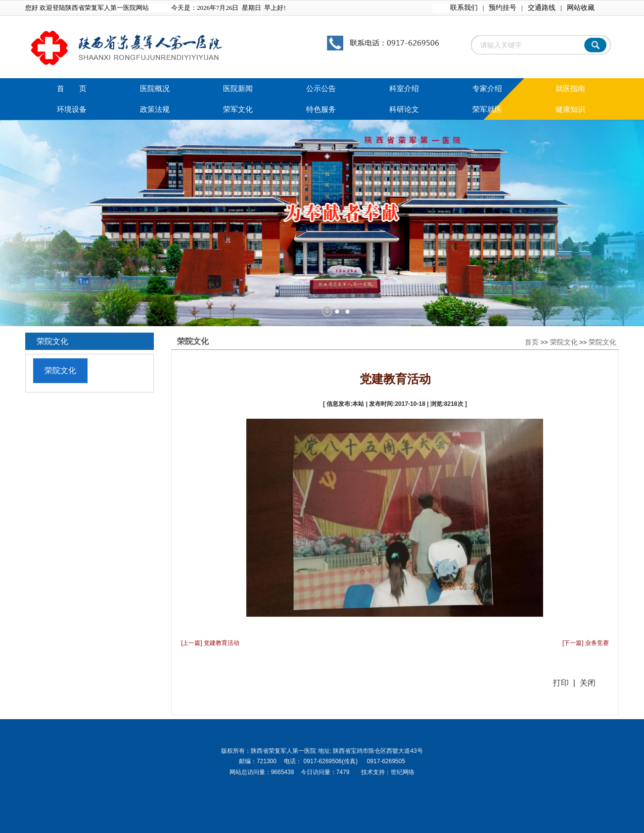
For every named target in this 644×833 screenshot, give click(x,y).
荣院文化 (564, 342)
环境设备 (72, 109)
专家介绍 (487, 89)
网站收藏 (581, 8)
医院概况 (155, 89)
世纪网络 (403, 772)
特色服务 (321, 109)
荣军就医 (487, 109)
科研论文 (404, 109)
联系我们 (464, 8)
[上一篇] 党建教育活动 (210, 643)
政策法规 (155, 109)
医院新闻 (238, 89)
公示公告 (321, 89)
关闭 (588, 683)
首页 (532, 342)
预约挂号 (503, 8)
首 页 (72, 89)
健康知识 (570, 109)
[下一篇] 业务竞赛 (586, 643)
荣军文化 (238, 109)
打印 (561, 683)
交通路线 (542, 8)
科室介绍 (404, 89)
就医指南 (570, 89)
